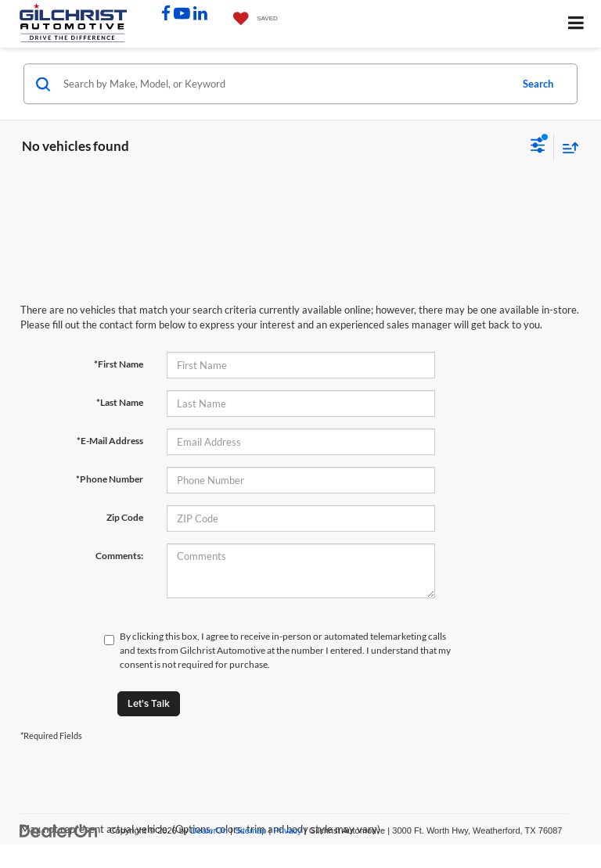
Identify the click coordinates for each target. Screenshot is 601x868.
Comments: (119, 556)
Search (538, 84)
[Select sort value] (567, 147)
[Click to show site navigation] (576, 24)
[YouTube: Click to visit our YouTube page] (182, 14)
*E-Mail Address (110, 441)
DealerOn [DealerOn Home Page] (209, 830)
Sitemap (251, 830)
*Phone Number (110, 479)
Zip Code (125, 517)
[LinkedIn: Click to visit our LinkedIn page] (200, 14)
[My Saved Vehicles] (252, 19)
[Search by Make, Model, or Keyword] (284, 84)
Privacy (287, 830)
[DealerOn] (59, 830)
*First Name (119, 364)
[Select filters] (538, 147)
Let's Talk (149, 703)
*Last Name (120, 402)
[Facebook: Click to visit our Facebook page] (166, 14)
